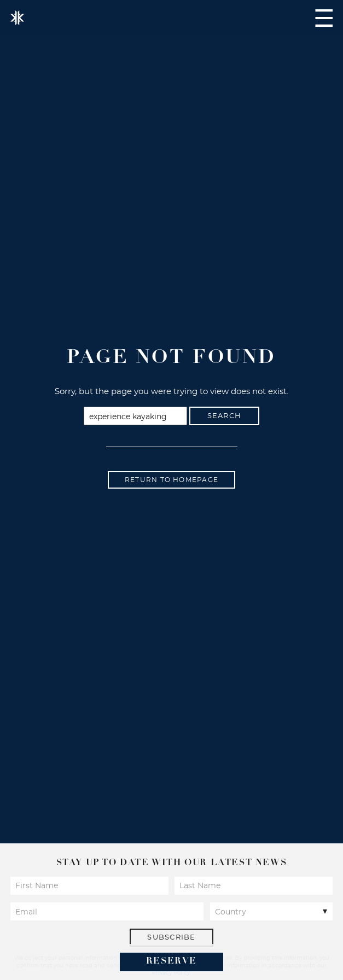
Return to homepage (171, 480)
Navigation (324, 18)
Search (225, 416)
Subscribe (171, 938)
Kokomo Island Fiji (17, 18)
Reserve (171, 961)
